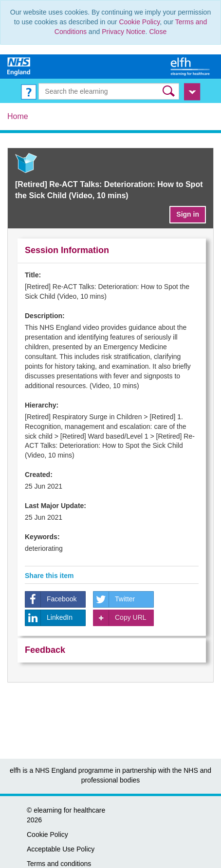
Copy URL (120, 618)
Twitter (114, 599)
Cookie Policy (139, 22)
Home (18, 116)
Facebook (51, 599)
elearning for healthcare (69, 810)
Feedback (45, 650)
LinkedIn (49, 618)
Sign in (188, 214)
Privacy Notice (123, 32)
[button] (170, 91)
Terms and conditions (59, 864)
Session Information (67, 250)
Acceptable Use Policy (61, 849)
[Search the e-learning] (109, 91)
